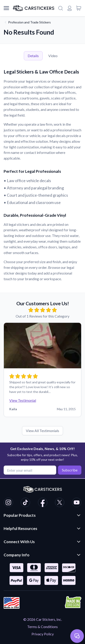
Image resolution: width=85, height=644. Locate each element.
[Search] (61, 8)
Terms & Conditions (42, 627)
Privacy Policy (43, 634)
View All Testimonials (42, 431)
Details (33, 56)
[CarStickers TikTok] (25, 503)
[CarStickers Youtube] (77, 503)
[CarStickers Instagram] (8, 503)
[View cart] (79, 8)
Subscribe (70, 470)
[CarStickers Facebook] (43, 503)
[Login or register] (70, 8)
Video (53, 56)
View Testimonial (23, 400)
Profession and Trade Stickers (29, 22)
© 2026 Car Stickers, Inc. (43, 619)
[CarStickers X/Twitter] (60, 503)
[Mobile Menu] (6, 8)
